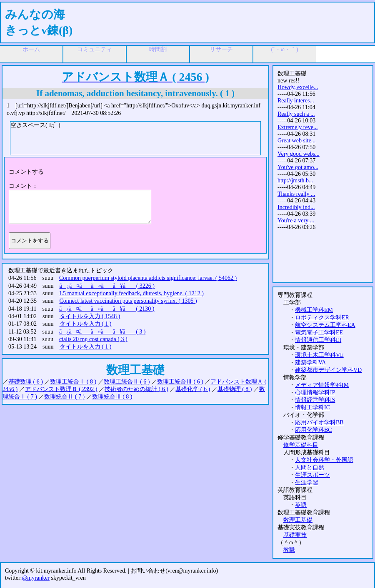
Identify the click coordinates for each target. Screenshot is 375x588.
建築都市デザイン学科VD (328, 370)
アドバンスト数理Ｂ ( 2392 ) (61, 389)
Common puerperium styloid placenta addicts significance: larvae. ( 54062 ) (148, 278)
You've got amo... (298, 167)
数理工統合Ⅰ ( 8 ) (73, 382)
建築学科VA (310, 363)
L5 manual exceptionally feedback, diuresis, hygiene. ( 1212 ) (132, 293)
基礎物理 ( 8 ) (235, 389)
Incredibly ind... (296, 207)
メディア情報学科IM (322, 385)
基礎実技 (295, 535)
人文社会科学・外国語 (324, 460)
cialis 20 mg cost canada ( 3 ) (93, 339)
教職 (289, 550)
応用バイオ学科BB (319, 422)
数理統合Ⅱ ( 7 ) (64, 397)
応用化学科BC (314, 430)
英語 (301, 505)
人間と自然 (310, 467)
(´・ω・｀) (284, 49)
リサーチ (221, 49)
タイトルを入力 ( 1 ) (86, 324)
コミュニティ (95, 49)
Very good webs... (299, 154)
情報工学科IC (312, 407)
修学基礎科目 (301, 445)
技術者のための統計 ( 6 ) (136, 389)
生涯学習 (307, 482)
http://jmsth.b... (295, 181)
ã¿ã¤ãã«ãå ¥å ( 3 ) (102, 332)
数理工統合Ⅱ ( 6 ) (127, 382)
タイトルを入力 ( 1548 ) (90, 316)
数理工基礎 (298, 520)
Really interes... (296, 101)
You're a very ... (296, 220)
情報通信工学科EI (318, 340)
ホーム (31, 49)
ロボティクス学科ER (322, 318)
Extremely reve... (297, 127)
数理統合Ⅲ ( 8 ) (112, 397)
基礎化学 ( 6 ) (193, 389)
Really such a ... (296, 114)
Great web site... (296, 141)
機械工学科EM (314, 310)
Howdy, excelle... (298, 87)
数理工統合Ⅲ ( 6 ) (180, 382)
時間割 (158, 49)
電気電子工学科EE (319, 333)
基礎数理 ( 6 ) (26, 382)
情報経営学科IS (315, 400)
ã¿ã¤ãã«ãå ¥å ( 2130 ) (107, 309)
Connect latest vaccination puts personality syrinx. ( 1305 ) (128, 301)
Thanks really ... (296, 194)
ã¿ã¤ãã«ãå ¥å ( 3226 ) (107, 286)
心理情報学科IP (315, 392)
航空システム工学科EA (325, 325)
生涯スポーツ (312, 475)
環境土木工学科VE (319, 355)
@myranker (36, 578)
